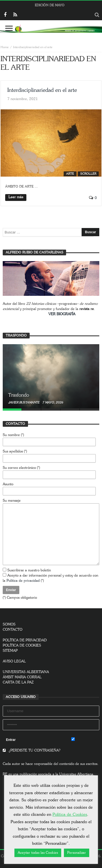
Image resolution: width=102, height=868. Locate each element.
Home (5, 47)
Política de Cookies (70, 815)
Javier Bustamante (24, 403)
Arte (70, 174)
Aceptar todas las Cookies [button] (38, 853)
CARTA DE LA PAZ (18, 683)
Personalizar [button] (77, 853)
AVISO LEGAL (14, 661)
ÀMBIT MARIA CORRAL (22, 677)
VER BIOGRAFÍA (62, 314)
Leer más (16, 197)
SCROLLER (88, 174)
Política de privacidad (23, 581)
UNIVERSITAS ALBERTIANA (26, 672)
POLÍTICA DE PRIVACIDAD (25, 640)
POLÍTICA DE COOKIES (22, 646)
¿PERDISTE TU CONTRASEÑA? (32, 751)
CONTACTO (13, 630)
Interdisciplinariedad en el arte (42, 90)
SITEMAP (10, 651)
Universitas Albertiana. (77, 774)
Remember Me (85, 740)
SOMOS (9, 625)
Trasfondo (19, 395)
